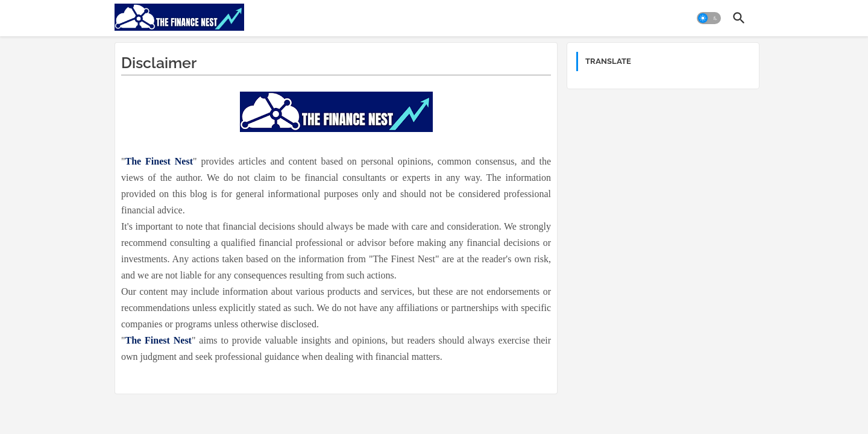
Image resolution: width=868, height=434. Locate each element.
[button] (709, 18)
